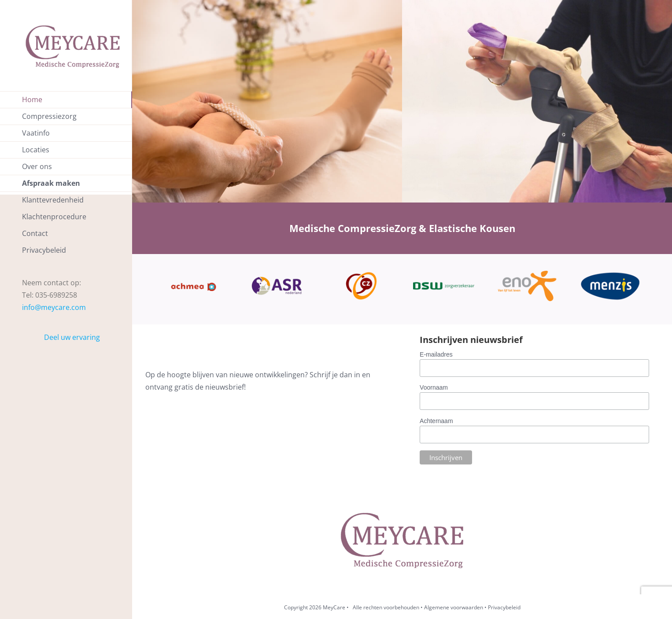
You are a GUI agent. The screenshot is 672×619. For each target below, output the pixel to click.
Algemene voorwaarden (454, 607)
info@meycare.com (54, 307)
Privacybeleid (504, 607)
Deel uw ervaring (72, 337)
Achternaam (436, 421)
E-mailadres (436, 354)
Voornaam (434, 387)
